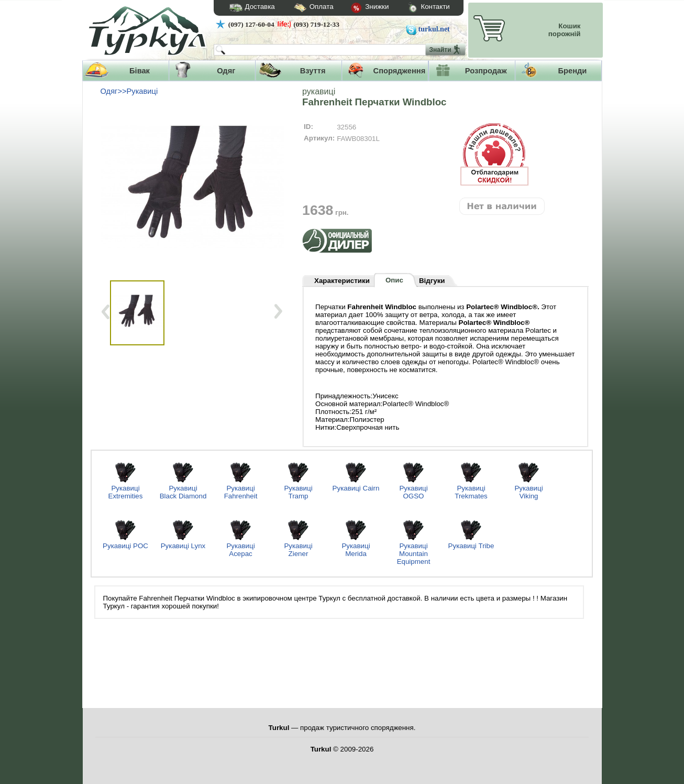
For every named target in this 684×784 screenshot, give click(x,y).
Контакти (419, 8)
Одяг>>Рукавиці (129, 91)
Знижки (361, 8)
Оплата (304, 8)
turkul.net (434, 29)
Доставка (249, 8)
